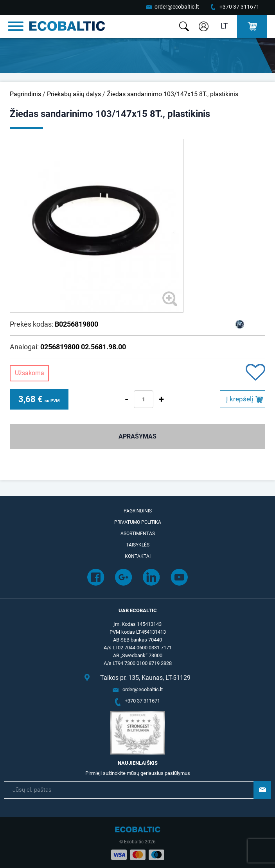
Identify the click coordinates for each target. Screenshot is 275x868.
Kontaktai (138, 556)
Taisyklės (138, 545)
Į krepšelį (240, 399)
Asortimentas (138, 534)
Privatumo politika (138, 522)
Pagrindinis (25, 94)
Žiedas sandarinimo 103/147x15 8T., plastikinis (173, 94)
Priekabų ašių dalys (74, 94)
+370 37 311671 (239, 7)
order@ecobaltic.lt (177, 7)
